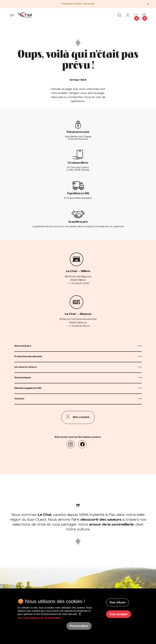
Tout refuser (118, 602)
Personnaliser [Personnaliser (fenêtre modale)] (79, 626)
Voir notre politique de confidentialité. (39, 618)
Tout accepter (119, 614)
